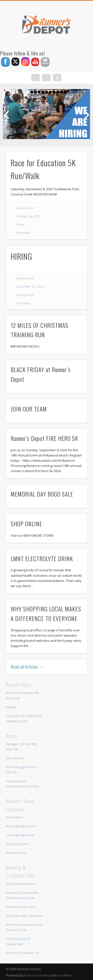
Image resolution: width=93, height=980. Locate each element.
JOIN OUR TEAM (29, 409)
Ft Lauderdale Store (21, 826)
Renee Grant (25, 208)
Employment (25, 295)
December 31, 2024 (30, 287)
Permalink (23, 233)
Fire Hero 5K (15, 758)
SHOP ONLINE (26, 524)
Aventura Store (17, 844)
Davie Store (15, 817)
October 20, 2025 (28, 216)
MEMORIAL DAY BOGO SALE (42, 494)
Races (20, 225)
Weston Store (16, 853)
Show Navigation (75, 44)
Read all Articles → (27, 667)
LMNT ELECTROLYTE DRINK (42, 558)
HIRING (21, 256)
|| (57, 78)
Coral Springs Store (20, 835)
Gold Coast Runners (21, 884)
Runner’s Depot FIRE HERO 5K (45, 438)
